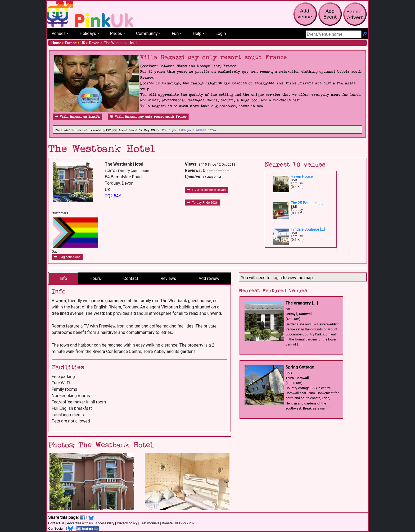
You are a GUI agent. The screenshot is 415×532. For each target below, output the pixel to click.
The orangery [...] (302, 303)
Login (221, 33)
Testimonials (150, 523)
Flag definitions (67, 257)
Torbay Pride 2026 (202, 203)
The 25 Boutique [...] (307, 203)
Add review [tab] (209, 278)
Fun (175, 33)
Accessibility (105, 523)
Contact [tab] (131, 278)
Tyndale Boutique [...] (308, 229)
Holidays (88, 33)
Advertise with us (80, 523)
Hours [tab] (95, 278)
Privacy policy (127, 523)
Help (197, 33)
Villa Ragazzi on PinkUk (77, 117)
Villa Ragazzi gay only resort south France (148, 117)
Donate (167, 523)
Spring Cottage (300, 367)
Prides (116, 33)
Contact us (56, 523)
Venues (59, 33)
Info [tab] (63, 278)
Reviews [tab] (168, 278)
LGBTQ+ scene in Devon (206, 190)
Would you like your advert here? (189, 130)
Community (147, 33)
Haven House (302, 176)
